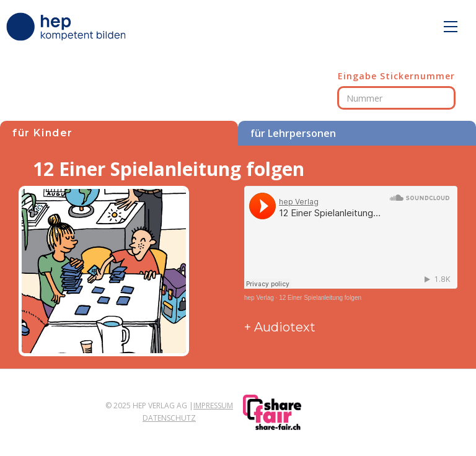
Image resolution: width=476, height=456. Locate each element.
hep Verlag (259, 298)
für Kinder (43, 133)
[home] (68, 27)
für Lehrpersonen (293, 133)
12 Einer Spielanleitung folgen (320, 298)
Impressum (213, 406)
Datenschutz (169, 418)
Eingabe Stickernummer (396, 76)
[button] (451, 27)
